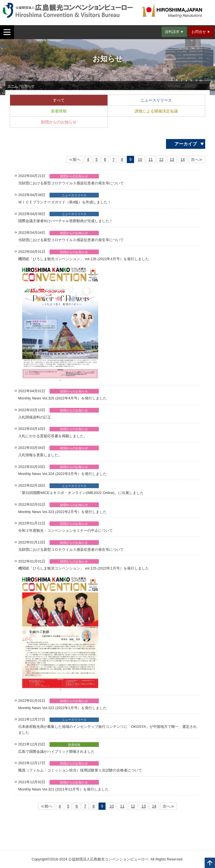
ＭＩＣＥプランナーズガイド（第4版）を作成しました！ (65, 202)
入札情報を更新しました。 (40, 455)
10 (140, 159)
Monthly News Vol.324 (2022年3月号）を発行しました (62, 474)
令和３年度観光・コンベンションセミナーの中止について (66, 531)
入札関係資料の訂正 (35, 417)
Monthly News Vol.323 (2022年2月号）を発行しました (62, 512)
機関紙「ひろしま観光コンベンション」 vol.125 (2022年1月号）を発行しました (84, 568)
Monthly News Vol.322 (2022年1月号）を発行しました (62, 708)
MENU (7, 32)
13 (172, 159)
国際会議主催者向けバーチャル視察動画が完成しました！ (66, 221)
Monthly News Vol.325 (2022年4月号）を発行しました (62, 398)
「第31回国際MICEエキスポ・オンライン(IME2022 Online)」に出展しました (81, 493)
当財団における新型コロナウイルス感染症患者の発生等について (71, 183)
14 (183, 159)
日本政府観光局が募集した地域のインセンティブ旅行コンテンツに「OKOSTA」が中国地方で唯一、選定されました (107, 730)
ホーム (13, 86)
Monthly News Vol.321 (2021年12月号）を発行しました (63, 789)
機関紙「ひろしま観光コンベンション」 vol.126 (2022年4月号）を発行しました (84, 259)
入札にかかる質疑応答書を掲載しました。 (53, 436)
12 (161, 159)
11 (151, 159)
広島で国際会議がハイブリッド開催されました (56, 751)
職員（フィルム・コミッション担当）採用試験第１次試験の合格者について (80, 770)
